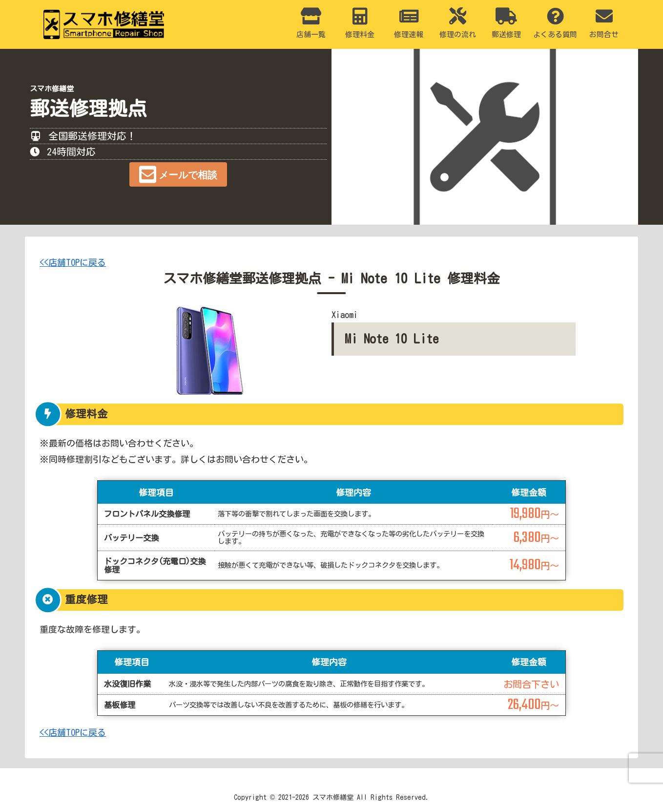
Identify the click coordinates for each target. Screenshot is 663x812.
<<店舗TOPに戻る (73, 262)
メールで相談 (188, 175)
